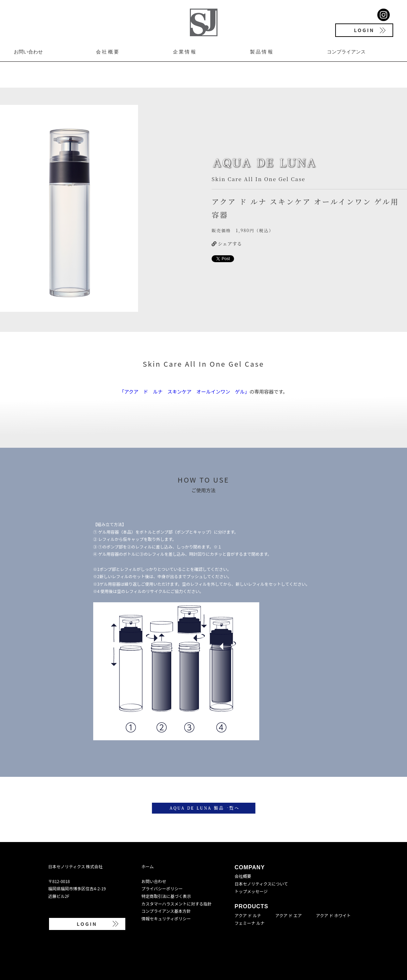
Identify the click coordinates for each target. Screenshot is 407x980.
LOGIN (364, 30)
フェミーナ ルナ (250, 923)
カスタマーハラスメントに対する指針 (177, 904)
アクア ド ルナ (248, 915)
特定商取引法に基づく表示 (166, 896)
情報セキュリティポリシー (166, 918)
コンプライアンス (346, 52)
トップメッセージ (251, 891)
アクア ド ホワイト (333, 915)
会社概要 (108, 52)
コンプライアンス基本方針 (166, 911)
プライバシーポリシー (162, 888)
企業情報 (185, 52)
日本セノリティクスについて (261, 884)
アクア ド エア (288, 915)
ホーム (148, 866)
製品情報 (262, 52)
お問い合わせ (28, 52)
